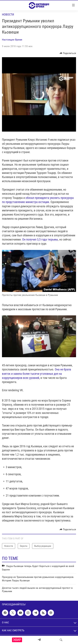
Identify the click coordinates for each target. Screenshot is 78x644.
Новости (8, 14)
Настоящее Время (12, 40)
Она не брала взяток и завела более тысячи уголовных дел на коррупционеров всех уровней (37, 373)
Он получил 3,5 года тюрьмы (40, 239)
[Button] (68, 53)
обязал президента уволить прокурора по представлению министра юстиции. (38, 200)
